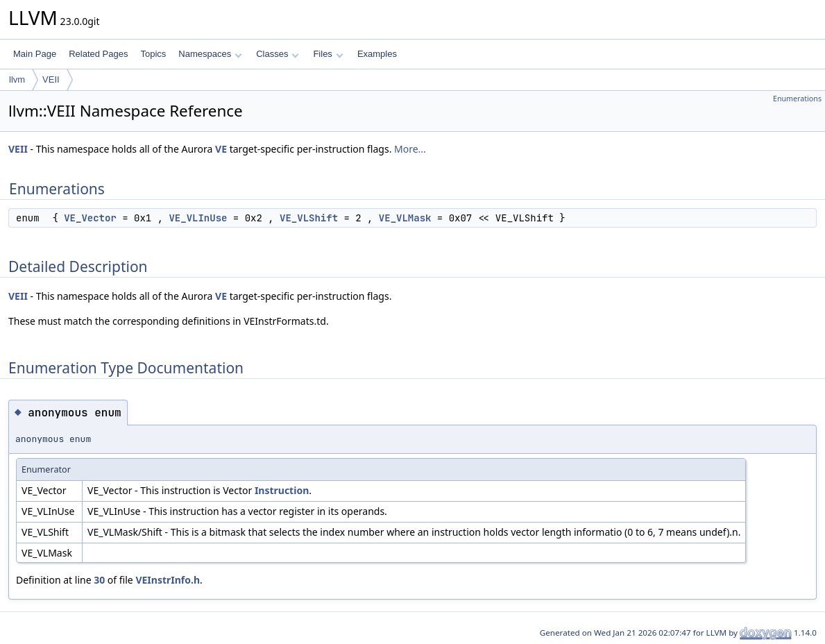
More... (410, 149)
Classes (278, 54)
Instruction (282, 490)
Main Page (35, 54)
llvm (17, 79)
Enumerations (797, 99)
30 (99, 580)
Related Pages (98, 54)
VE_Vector (90, 218)
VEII (51, 79)
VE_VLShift (309, 218)
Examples (377, 54)
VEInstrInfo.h (168, 580)
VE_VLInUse (198, 218)
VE (221, 149)
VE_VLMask (405, 218)
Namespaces (210, 54)
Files (328, 54)
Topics (153, 54)
